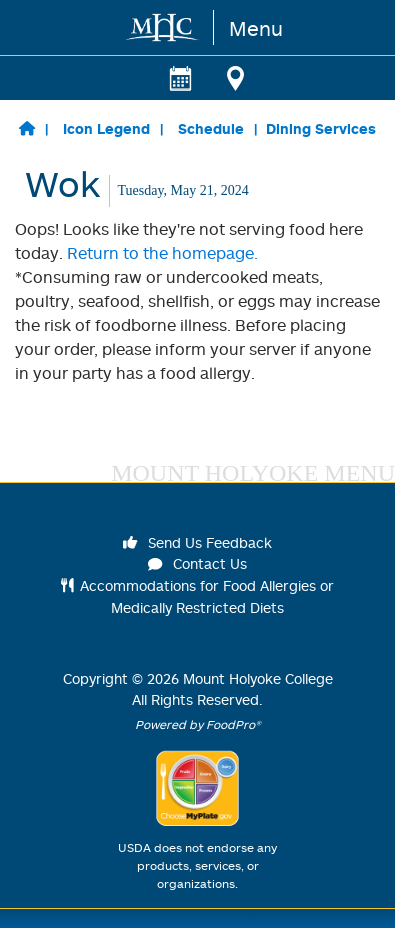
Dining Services (321, 128)
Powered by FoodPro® (198, 724)
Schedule (211, 128)
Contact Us (198, 563)
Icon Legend (106, 128)
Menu (256, 28)
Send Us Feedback (198, 542)
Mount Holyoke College (258, 678)
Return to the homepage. (162, 253)
